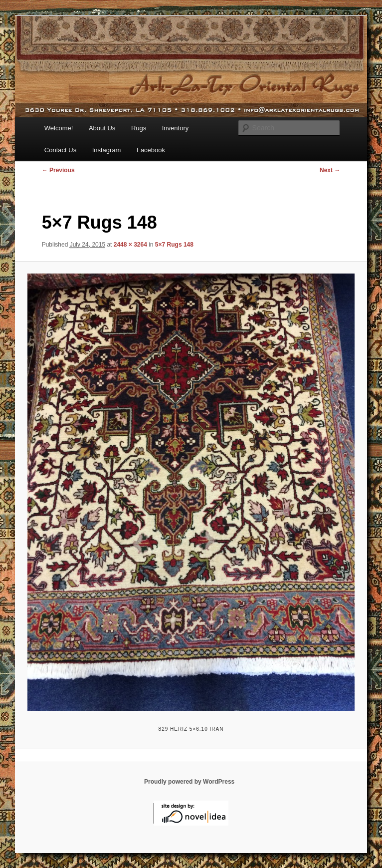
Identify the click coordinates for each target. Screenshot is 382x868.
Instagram (107, 150)
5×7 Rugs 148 (174, 245)
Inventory (175, 128)
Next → (330, 170)
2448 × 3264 (130, 245)
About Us (102, 128)
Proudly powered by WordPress (189, 782)
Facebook (151, 150)
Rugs (139, 128)
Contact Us (60, 150)
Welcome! (59, 128)
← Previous (58, 170)
